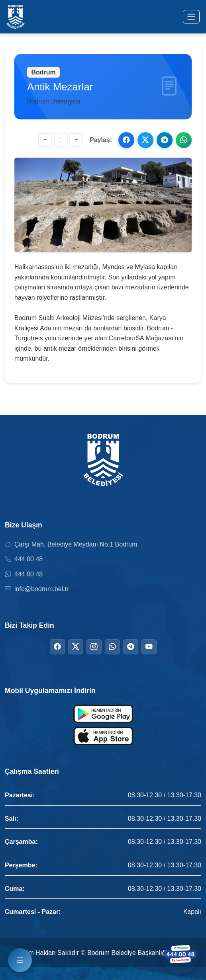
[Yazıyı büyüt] (76, 140)
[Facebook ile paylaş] (126, 140)
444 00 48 (28, 559)
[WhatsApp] (112, 647)
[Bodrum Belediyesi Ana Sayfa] (16, 17)
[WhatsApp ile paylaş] (184, 140)
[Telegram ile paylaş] (165, 140)
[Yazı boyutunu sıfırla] (61, 140)
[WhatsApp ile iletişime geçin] (180, 954)
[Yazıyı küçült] (45, 140)
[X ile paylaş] (145, 140)
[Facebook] (57, 647)
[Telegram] (131, 647)
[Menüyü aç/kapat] (191, 17)
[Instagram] (94, 647)
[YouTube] (149, 647)
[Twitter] (76, 647)
